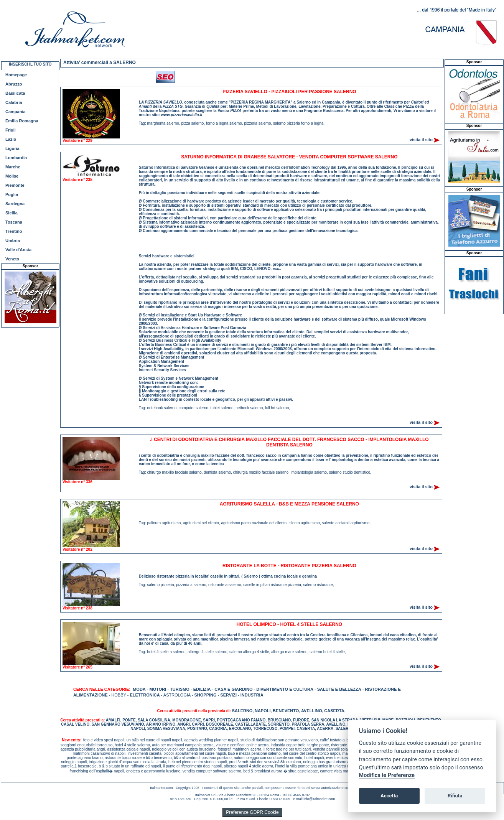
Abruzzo (14, 84)
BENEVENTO (286, 711)
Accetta (389, 796)
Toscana (14, 222)
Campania (16, 112)
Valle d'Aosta (18, 250)
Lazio (11, 139)
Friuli (11, 130)
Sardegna (15, 204)
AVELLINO (312, 711)
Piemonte (15, 185)
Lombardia (16, 158)
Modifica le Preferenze (387, 775)
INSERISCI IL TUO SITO (30, 64)
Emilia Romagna (22, 121)
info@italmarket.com (319, 799)
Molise (12, 176)
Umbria (13, 240)
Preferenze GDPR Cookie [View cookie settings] (252, 812)
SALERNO (242, 711)
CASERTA (334, 711)
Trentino (14, 231)
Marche (13, 167)
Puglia (12, 194)
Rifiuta (455, 796)
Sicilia (12, 213)
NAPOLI (263, 711)
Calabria (14, 102)
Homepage (16, 75)
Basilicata (15, 93)
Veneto (12, 259)
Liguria (12, 148)
